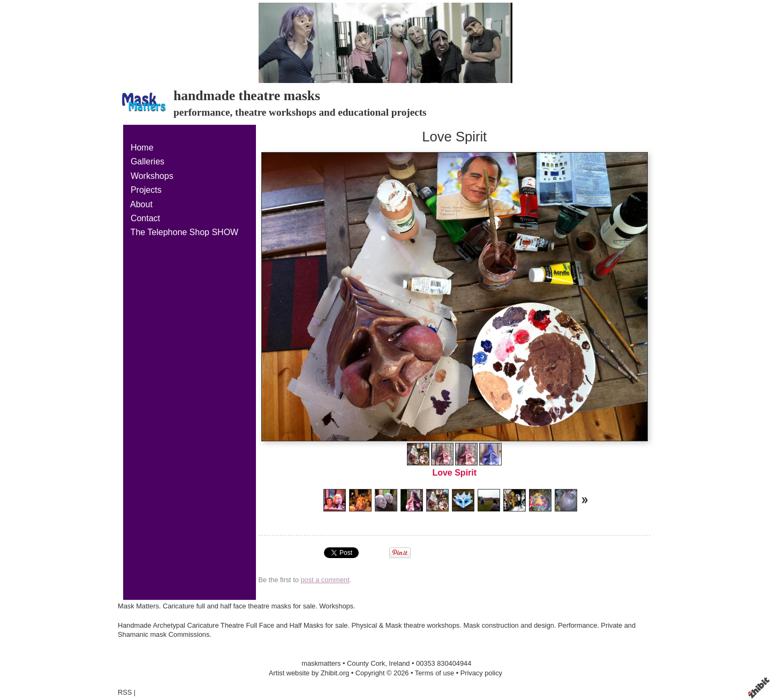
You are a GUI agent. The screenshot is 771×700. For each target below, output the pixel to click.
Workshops (152, 176)
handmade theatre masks (247, 96)
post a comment (325, 580)
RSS (125, 692)
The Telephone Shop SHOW (184, 232)
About (142, 204)
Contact (145, 218)
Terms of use (434, 673)
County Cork (366, 663)
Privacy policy (481, 673)
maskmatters (321, 663)
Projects (146, 190)
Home (142, 148)
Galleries (148, 161)
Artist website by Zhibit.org (309, 673)
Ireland (399, 663)
